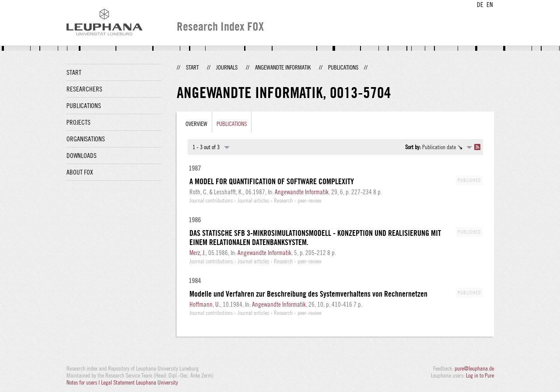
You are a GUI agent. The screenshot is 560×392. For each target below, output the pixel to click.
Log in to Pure (480, 375)
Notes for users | (84, 382)
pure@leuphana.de (474, 368)
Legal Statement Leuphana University (140, 382)
